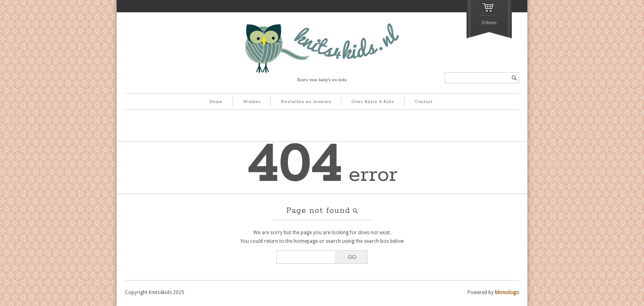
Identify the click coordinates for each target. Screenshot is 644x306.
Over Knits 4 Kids (373, 102)
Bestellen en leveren (306, 102)
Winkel (252, 102)
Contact (424, 102)
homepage (306, 241)
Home (216, 102)
